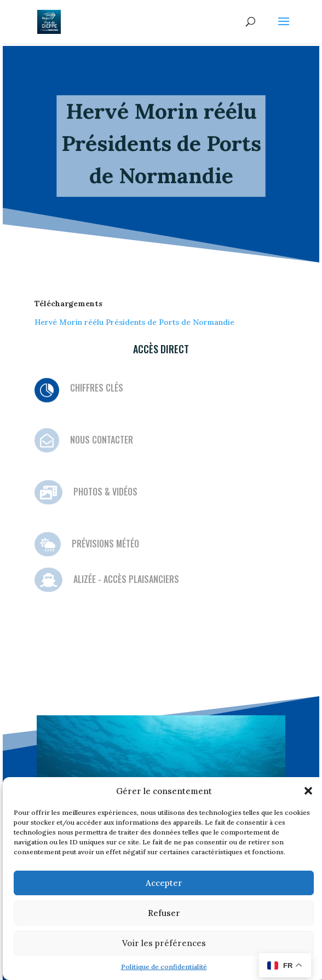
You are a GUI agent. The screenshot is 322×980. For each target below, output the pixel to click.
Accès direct (161, 349)
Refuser (164, 913)
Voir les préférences (164, 943)
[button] (308, 791)
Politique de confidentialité (164, 967)
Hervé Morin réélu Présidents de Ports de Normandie (134, 322)
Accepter (164, 883)
